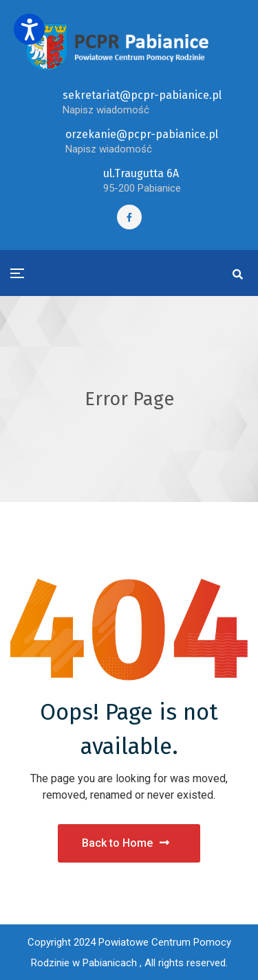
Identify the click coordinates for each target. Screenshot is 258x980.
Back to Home (126, 843)
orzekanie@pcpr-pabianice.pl (142, 134)
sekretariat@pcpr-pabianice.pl (142, 95)
